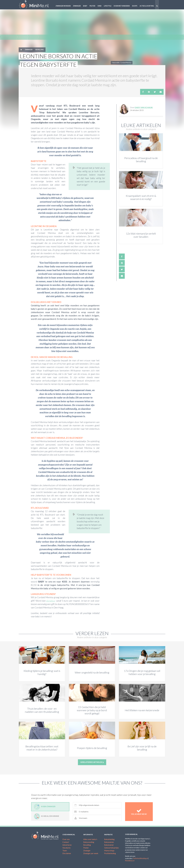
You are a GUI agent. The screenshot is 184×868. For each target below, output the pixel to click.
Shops (135, 6)
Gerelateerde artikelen (92, 762)
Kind (100, 6)
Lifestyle (108, 6)
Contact (66, 842)
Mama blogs (109, 850)
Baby (85, 6)
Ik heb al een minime (46, 816)
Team (65, 850)
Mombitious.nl (130, 861)
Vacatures (66, 848)
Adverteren (67, 845)
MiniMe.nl (36, 5)
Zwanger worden (63, 6)
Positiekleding (110, 853)
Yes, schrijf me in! (139, 812)
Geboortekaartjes (111, 848)
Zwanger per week (91, 853)
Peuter (92, 6)
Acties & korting (147, 6)
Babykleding (109, 839)
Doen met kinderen (122, 6)
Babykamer (109, 845)
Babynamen (109, 842)
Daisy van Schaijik (144, 107)
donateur (51, 601)
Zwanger (77, 6)
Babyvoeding (89, 842)
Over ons (66, 839)
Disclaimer (67, 853)
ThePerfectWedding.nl (140, 858)
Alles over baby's (90, 839)
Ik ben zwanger (45, 807)
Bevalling (40, 50)
